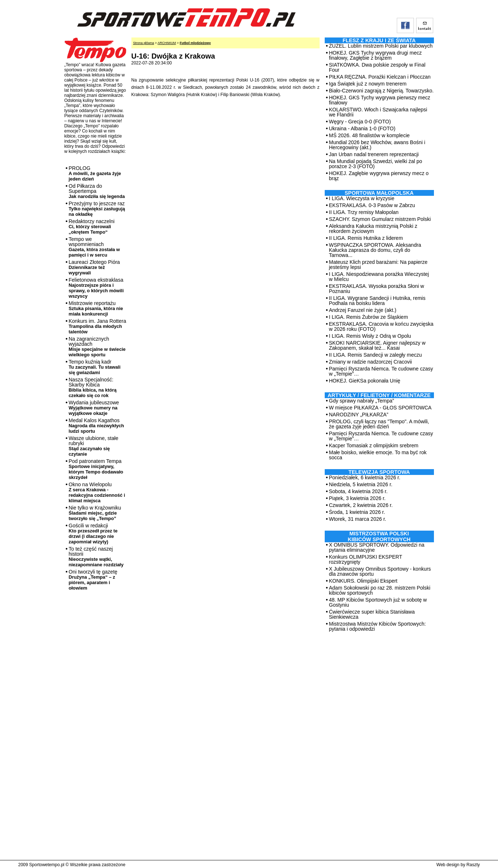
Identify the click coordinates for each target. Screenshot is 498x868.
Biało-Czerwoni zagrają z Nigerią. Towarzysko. (382, 91)
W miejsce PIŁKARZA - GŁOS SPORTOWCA (380, 408)
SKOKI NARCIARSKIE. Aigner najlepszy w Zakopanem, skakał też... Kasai (377, 345)
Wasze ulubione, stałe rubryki (94, 446)
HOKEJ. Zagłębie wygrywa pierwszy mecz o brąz (379, 176)
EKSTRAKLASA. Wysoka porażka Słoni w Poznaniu (377, 289)
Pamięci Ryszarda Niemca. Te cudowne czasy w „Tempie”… (381, 371)
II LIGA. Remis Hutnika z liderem (366, 238)
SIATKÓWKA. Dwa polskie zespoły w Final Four (377, 67)
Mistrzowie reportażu (96, 308)
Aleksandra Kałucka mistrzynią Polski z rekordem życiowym (373, 229)
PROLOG (95, 173)
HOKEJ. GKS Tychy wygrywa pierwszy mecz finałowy (380, 100)
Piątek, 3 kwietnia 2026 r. (357, 498)
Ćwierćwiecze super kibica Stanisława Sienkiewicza (372, 614)
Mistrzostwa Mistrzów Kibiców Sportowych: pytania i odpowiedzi (378, 626)
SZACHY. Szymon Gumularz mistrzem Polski (380, 219)
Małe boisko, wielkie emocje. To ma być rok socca (378, 455)
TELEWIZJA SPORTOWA (379, 472)
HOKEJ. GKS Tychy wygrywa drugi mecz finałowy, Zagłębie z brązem (376, 55)
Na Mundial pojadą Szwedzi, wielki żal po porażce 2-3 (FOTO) (376, 164)
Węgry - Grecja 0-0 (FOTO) (360, 122)
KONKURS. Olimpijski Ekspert (363, 581)
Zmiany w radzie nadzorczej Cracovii (371, 362)
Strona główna (144, 43)
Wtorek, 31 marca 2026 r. (358, 519)
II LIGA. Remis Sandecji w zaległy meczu (376, 355)
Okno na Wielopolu (97, 492)
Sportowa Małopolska (379, 193)
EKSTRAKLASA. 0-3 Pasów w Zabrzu (372, 205)
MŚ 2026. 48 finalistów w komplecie (369, 135)
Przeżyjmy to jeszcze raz (97, 209)
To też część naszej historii (96, 557)
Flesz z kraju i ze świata (379, 40)
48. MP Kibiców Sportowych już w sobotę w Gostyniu (378, 602)
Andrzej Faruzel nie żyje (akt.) (363, 310)
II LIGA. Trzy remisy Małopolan (364, 212)
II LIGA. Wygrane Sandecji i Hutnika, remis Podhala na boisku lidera (377, 301)
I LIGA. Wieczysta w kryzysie (362, 198)
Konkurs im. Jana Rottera (98, 326)
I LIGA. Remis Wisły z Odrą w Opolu (370, 336)
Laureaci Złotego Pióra (94, 267)
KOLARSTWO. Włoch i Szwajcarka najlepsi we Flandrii (378, 112)
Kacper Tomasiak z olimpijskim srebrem (374, 445)
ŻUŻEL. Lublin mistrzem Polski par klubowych (381, 46)
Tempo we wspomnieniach (94, 247)
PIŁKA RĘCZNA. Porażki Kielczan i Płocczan (380, 77)
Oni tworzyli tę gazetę (93, 580)
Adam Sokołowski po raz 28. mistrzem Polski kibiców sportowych (380, 590)
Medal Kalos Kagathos (96, 426)
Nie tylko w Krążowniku (95, 513)
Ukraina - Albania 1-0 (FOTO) (362, 128)
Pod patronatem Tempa (96, 469)
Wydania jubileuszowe (94, 408)
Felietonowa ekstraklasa (96, 288)
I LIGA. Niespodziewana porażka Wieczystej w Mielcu (379, 277)
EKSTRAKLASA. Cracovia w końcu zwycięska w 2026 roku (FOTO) (381, 326)
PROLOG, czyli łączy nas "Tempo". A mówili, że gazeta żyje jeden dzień (379, 424)
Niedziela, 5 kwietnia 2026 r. (361, 484)
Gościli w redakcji (93, 534)
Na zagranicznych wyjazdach (97, 347)
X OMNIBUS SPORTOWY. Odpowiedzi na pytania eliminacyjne (377, 547)
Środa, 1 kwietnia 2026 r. (357, 512)
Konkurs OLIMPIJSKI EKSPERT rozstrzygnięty (366, 559)
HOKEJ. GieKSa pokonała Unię (365, 381)
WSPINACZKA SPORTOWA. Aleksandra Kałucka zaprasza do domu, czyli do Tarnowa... (375, 250)
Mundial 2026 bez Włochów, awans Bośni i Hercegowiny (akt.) (377, 145)
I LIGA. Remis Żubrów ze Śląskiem (369, 317)
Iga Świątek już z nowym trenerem (368, 84)
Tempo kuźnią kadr (95, 367)
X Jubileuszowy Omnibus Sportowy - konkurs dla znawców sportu (380, 571)
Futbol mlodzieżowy (195, 43)
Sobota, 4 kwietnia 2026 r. (358, 491)
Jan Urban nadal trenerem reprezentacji (374, 154)
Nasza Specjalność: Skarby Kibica (93, 387)
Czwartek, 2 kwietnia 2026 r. (361, 505)
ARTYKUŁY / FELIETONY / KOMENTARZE (379, 395)
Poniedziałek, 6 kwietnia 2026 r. (365, 477)
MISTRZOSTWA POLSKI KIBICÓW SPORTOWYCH (379, 536)
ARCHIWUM (167, 43)
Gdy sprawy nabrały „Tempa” (362, 401)
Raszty (473, 865)
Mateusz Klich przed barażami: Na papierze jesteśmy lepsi (378, 265)
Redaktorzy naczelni (92, 227)
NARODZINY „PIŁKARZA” (359, 415)
